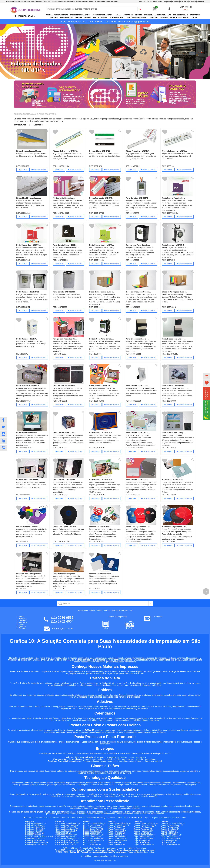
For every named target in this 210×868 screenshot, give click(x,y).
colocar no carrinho (39, 170)
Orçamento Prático (207, 393)
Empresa (167, 2)
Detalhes (23, 170)
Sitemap (200, 2)
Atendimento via (206, 410)
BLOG (22, 624)
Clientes (176, 2)
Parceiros (184, 2)
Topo (206, 592)
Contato (193, 2)
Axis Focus (112, 860)
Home (21, 617)
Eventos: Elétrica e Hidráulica (151, 2)
